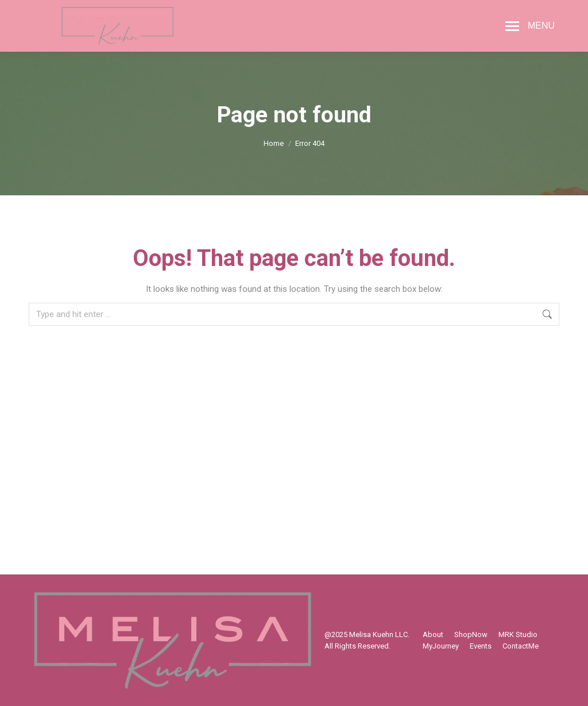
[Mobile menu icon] (530, 26)
